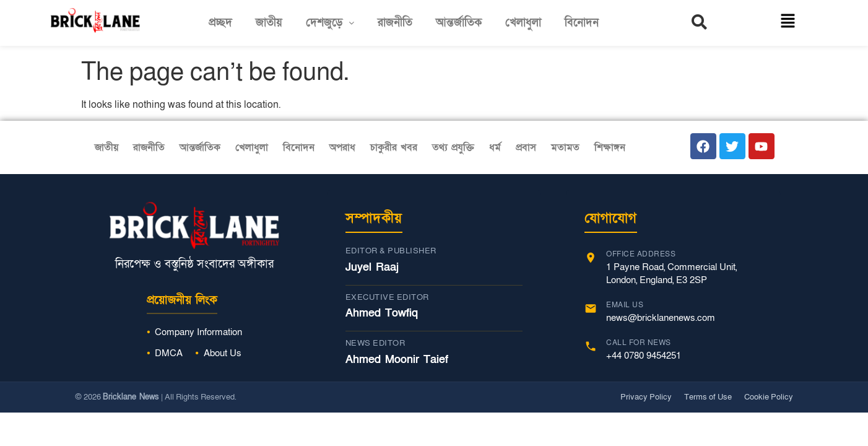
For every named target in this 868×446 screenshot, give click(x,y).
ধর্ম (495, 147)
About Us (223, 353)
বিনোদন (582, 23)
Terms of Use (708, 397)
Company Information (198, 332)
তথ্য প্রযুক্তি (453, 147)
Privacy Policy (646, 397)
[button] (330, 23)
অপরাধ (342, 147)
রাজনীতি (395, 23)
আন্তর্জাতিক (459, 23)
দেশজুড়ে (330, 23)
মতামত (565, 147)
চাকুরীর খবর (394, 147)
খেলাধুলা (523, 23)
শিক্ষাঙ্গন (610, 147)
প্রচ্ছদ (220, 23)
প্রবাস (526, 147)
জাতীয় (269, 23)
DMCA (169, 353)
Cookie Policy (769, 397)
